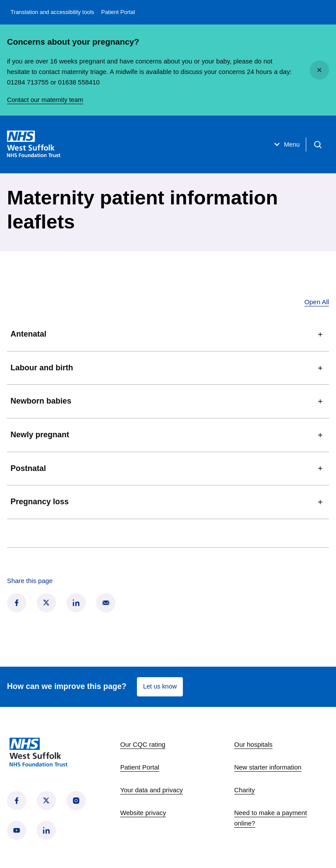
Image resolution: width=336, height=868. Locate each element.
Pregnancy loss (168, 502)
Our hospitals (253, 745)
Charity (244, 790)
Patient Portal (118, 12)
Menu (283, 144)
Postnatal (168, 468)
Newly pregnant (168, 435)
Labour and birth (168, 368)
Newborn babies (168, 401)
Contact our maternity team (46, 100)
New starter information (268, 767)
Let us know (160, 686)
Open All (317, 302)
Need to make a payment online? (270, 818)
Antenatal (168, 334)
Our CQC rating (143, 745)
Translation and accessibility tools (52, 12)
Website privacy (143, 813)
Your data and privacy (152, 790)
